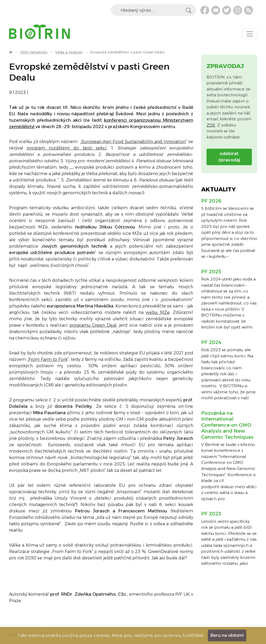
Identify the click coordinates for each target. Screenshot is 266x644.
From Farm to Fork (48, 359)
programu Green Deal (93, 325)
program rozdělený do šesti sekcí (67, 148)
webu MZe (158, 312)
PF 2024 (211, 342)
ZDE (211, 125)
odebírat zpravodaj (229, 157)
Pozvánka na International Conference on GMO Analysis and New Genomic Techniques (227, 425)
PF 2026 (211, 201)
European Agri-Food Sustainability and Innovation (134, 142)
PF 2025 (211, 272)
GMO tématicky (34, 52)
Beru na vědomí (227, 635)
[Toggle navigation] (250, 34)
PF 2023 (211, 514)
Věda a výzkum (69, 52)
